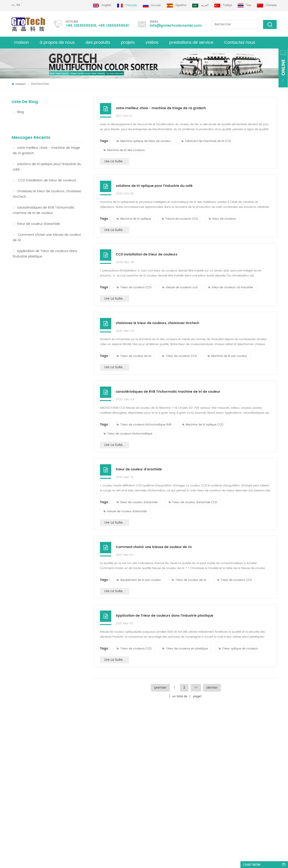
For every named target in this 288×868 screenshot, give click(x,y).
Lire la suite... (115, 161)
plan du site (20, 776)
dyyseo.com (147, 860)
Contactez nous (240, 42)
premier (160, 688)
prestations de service (191, 42)
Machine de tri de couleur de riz (159, 743)
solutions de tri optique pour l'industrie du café (47, 156)
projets (128, 42)
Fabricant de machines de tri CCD (206, 141)
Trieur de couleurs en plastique (38, 292)
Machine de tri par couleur (227, 356)
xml (14, 760)
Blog (18, 112)
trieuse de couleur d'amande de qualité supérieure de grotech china (85, 775)
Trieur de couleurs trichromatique (128, 434)
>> (196, 688)
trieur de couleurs (222, 219)
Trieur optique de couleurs (238, 649)
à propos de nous (57, 42)
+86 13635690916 (81, 26)
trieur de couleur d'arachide (36, 213)
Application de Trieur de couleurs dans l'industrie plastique (45, 243)
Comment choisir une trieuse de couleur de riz (47, 226)
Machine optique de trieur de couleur (43, 301)
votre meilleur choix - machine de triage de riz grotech (46, 139)
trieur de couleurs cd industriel (231, 287)
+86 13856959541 (114, 26)
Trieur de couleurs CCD (134, 287)
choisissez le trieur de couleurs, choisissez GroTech (47, 183)
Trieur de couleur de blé (33, 311)
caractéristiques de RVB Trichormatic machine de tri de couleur (44, 199)
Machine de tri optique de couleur (40, 282)
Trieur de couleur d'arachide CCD (193, 502)
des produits (20, 768)
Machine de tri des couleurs (124, 150)
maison (21, 42)
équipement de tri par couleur (139, 580)
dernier (212, 688)
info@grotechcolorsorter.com (176, 26)
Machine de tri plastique (154, 773)
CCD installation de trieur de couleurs (44, 169)
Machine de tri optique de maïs (159, 781)
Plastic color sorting (151, 789)
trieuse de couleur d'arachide (125, 511)
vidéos (152, 42)
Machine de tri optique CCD (203, 425)
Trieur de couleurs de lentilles (157, 765)
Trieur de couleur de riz (32, 273)
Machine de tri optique (134, 219)
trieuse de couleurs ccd (180, 287)
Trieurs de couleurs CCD (180, 219)
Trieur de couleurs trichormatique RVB (144, 425)
